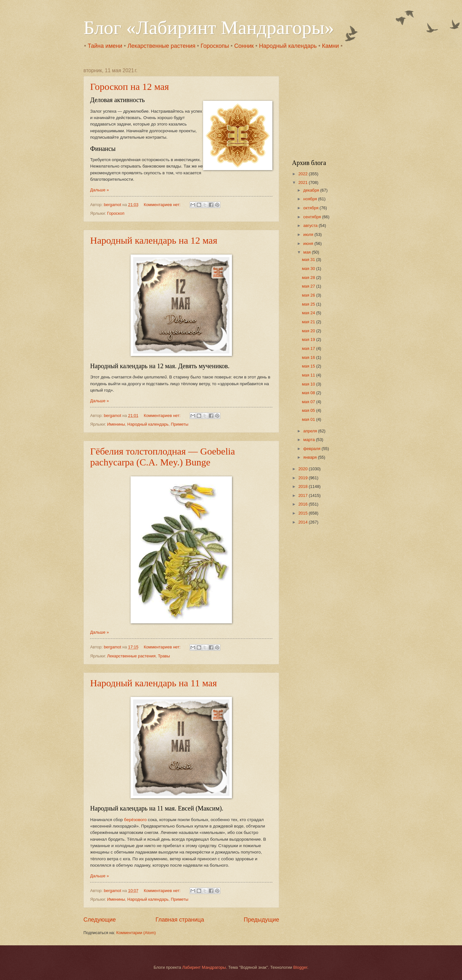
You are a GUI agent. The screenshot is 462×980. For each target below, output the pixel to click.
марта (309, 440)
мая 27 (309, 286)
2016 (304, 504)
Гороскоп (116, 213)
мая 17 (309, 348)
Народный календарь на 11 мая (154, 683)
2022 (304, 174)
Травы (164, 656)
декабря (312, 190)
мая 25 (309, 304)
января (311, 457)
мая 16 (309, 357)
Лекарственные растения (161, 46)
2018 (304, 486)
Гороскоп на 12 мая (130, 87)
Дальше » (99, 190)
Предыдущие (261, 920)
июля (309, 234)
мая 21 (309, 322)
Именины (116, 424)
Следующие (100, 920)
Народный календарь (288, 46)
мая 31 (309, 260)
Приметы (180, 424)
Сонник (244, 46)
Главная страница (180, 920)
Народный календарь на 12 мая (154, 240)
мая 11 (309, 375)
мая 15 (309, 366)
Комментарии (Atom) (136, 933)
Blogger (300, 967)
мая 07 (309, 402)
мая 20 (309, 331)
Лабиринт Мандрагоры (204, 967)
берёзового (135, 820)
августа (311, 225)
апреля (311, 431)
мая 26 (309, 295)
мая (308, 252)
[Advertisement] (332, 108)
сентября (313, 217)
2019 (304, 478)
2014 (304, 522)
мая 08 (309, 393)
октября (311, 208)
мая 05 (309, 410)
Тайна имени (105, 46)
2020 (304, 469)
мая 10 (309, 384)
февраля (312, 449)
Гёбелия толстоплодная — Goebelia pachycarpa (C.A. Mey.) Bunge (163, 457)
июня (309, 243)
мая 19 (309, 339)
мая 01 (309, 419)
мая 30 (309, 269)
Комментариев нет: (163, 205)
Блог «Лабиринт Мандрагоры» (209, 28)
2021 (304, 182)
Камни (330, 46)
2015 (304, 513)
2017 (304, 495)
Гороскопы (215, 46)
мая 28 (309, 278)
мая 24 (309, 313)
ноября (311, 199)
